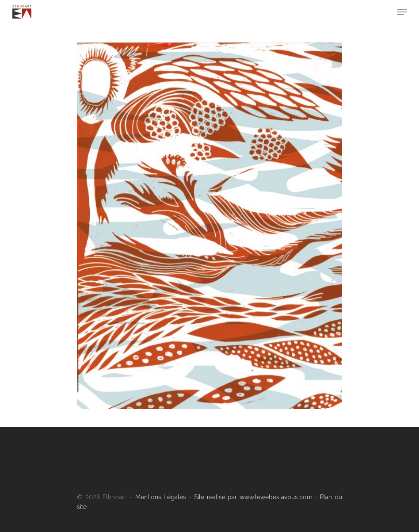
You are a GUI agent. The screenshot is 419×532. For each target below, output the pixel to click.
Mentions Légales (161, 497)
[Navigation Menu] (402, 12)
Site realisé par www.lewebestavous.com (252, 497)
